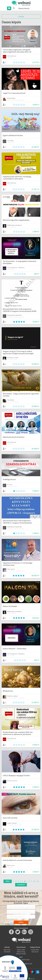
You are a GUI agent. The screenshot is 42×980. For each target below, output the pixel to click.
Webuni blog (21, 952)
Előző (8, 881)
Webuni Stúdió (21, 954)
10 (34, 881)
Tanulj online (35, 950)
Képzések (35, 952)
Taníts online (21, 950)
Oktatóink (7, 952)
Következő (21, 885)
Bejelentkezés (24, 8)
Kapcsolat (7, 950)
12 (38, 881)
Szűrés (21, 16)
